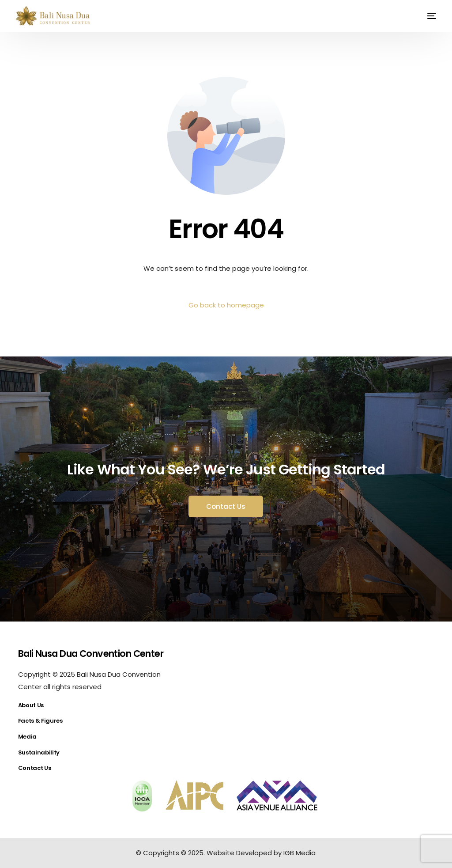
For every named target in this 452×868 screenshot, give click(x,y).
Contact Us (35, 768)
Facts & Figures (40, 721)
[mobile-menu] (426, 16)
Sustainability (39, 752)
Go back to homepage (226, 305)
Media (27, 737)
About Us (31, 705)
